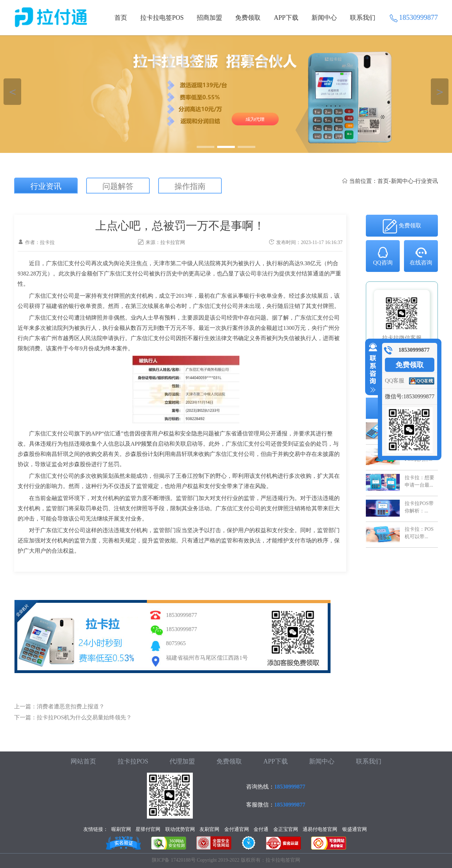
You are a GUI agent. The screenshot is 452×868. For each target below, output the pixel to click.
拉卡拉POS (133, 761)
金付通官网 (237, 829)
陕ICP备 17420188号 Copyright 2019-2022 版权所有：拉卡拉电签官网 (226, 860)
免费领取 (248, 18)
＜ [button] (13, 92)
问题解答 (118, 186)
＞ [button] (440, 92)
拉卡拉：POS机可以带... (419, 533)
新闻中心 (324, 18)
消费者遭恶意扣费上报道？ (71, 706)
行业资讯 (46, 186)
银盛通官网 (355, 829)
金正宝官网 (286, 829)
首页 (121, 18)
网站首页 (83, 761)
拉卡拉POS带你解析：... (419, 507)
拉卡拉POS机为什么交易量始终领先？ (84, 717)
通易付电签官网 (320, 829)
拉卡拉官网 (173, 242)
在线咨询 (421, 256)
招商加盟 (209, 18)
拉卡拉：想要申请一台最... (420, 481)
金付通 (261, 829)
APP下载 (286, 18)
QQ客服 (395, 381)
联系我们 (363, 18)
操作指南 (190, 186)
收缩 (371, 368)
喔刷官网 (121, 829)
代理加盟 (182, 761)
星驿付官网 (148, 829)
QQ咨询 (383, 256)
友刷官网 (209, 829)
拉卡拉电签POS (162, 18)
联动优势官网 (180, 829)
